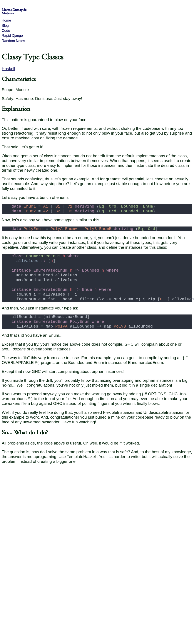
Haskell (8, 69)
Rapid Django (12, 36)
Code (6, 31)
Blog (5, 26)
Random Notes (13, 41)
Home (6, 20)
